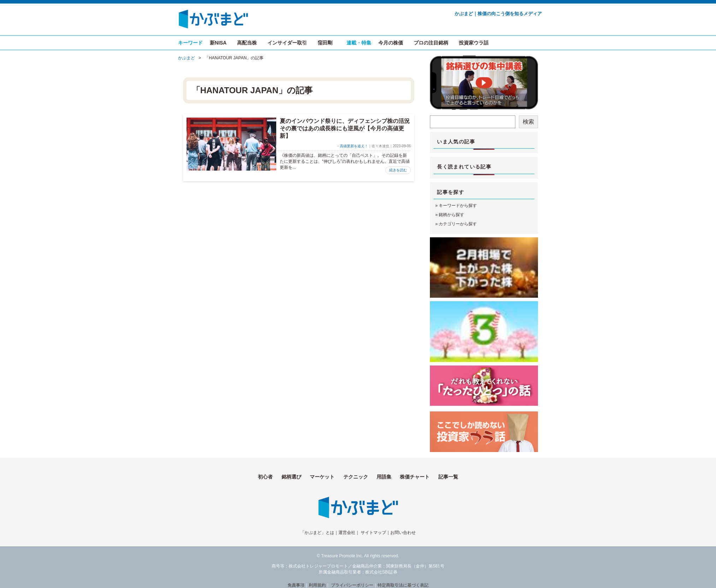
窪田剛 (325, 43)
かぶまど (187, 58)
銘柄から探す (451, 215)
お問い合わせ (403, 533)
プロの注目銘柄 (431, 43)
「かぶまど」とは (317, 533)
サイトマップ (373, 533)
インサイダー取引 (287, 43)
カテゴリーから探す (458, 224)
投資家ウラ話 (474, 43)
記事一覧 (448, 477)
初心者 (265, 477)
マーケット (322, 477)
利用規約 (317, 585)
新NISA (218, 43)
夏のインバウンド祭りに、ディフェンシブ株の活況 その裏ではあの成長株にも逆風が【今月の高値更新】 (348, 128)
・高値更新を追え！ (352, 146)
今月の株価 (391, 43)
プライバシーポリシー (352, 585)
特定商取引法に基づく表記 (403, 585)
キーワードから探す (458, 206)
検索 (528, 122)
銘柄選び (291, 477)
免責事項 (296, 585)
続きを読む (398, 170)
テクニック (356, 477)
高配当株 (247, 43)
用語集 (384, 477)
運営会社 (347, 533)
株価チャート (415, 477)
